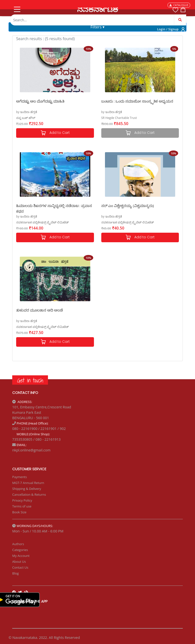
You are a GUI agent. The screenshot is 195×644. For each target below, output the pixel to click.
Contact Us (20, 567)
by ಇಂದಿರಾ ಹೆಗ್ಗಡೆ (27, 112)
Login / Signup (168, 29)
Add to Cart (55, 133)
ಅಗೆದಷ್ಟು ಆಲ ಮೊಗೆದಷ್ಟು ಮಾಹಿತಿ (40, 101)
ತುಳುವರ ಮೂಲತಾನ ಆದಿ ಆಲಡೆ (40, 310)
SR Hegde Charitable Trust (119, 118)
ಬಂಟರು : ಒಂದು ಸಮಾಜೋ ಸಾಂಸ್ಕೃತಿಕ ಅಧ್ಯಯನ (137, 101)
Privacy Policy (22, 500)
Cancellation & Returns (29, 494)
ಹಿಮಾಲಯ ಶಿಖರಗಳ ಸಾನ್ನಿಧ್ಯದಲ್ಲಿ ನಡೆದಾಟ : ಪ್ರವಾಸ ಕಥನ (54, 208)
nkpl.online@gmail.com (31, 450)
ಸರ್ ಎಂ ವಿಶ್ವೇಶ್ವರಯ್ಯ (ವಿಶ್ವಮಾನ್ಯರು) (128, 206)
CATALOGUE (179, 5)
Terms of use (22, 506)
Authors (18, 544)
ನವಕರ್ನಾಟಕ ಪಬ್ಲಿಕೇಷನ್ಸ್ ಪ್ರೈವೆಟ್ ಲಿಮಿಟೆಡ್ (42, 222)
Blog (16, 573)
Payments (20, 477)
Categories (20, 550)
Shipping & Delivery (27, 489)
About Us (19, 562)
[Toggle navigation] (17, 8)
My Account (21, 556)
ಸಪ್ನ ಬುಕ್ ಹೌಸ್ (26, 118)
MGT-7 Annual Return (28, 483)
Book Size (19, 512)
